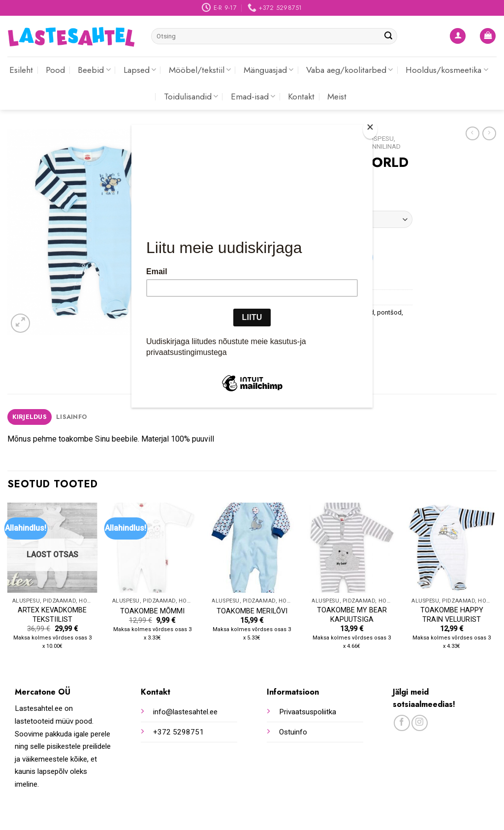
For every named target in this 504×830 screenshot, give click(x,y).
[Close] (370, 129)
